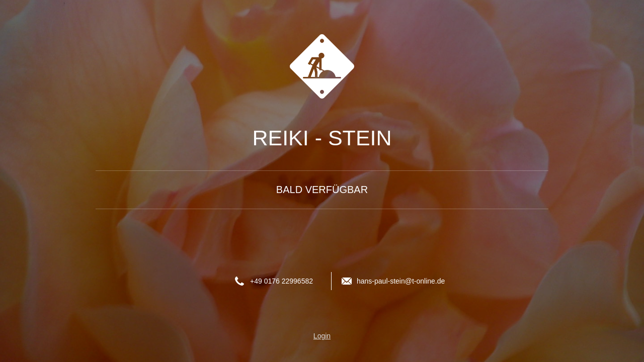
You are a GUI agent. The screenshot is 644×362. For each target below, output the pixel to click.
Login (322, 336)
